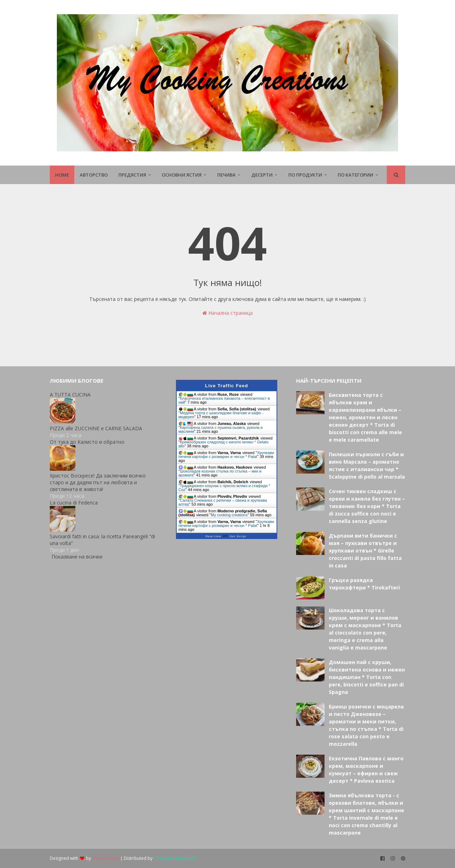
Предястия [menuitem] (132, 175)
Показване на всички (77, 557)
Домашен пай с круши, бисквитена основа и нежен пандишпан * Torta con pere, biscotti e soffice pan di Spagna (367, 677)
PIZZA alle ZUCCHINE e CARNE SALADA (96, 428)
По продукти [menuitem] (305, 175)
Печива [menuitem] (226, 175)
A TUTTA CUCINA (70, 395)
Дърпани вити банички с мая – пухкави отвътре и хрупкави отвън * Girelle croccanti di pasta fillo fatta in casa (365, 551)
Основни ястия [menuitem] (182, 175)
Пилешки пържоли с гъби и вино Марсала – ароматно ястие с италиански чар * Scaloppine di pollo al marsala (367, 465)
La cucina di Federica (74, 503)
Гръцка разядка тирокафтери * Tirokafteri (364, 584)
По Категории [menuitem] (355, 175)
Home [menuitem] (62, 175)
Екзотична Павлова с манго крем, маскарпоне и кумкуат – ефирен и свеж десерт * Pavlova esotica (366, 770)
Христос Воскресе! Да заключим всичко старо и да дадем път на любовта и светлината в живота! (98, 482)
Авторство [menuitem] (94, 175)
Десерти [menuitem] (262, 175)
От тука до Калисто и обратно (87, 442)
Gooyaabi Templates (175, 858)
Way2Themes (106, 858)
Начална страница (227, 313)
